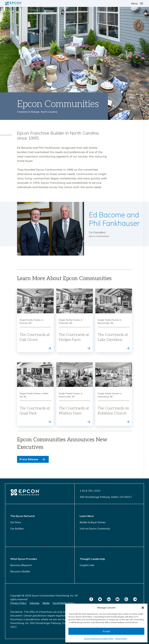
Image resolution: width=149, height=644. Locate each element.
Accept (106, 631)
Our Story (16, 522)
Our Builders (17, 529)
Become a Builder (20, 571)
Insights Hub (87, 565)
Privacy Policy (121, 638)
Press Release (29, 459)
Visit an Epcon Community (95, 529)
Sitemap (35, 603)
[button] (143, 608)
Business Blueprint (21, 565)
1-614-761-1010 (90, 491)
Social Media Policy (64, 603)
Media (46, 603)
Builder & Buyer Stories (93, 522)
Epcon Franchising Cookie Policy (99, 638)
